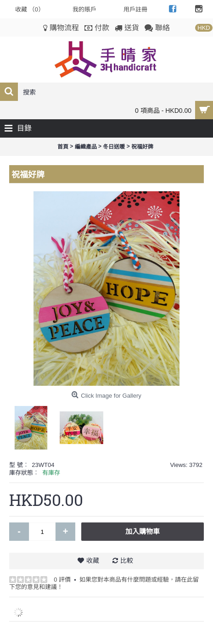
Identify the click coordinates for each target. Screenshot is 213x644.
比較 (127, 561)
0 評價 (62, 580)
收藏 (93, 561)
